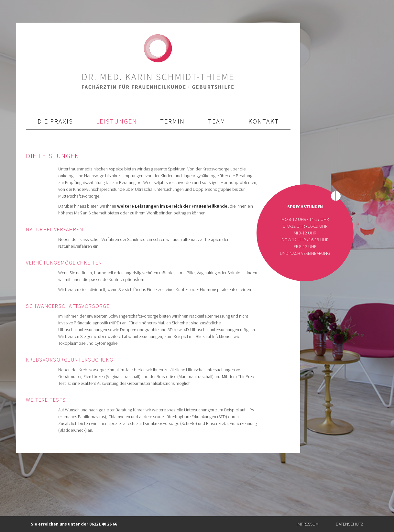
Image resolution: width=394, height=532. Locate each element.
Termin (172, 121)
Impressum (308, 524)
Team (217, 121)
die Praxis (55, 121)
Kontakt (264, 121)
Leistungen (117, 121)
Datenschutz (350, 524)
